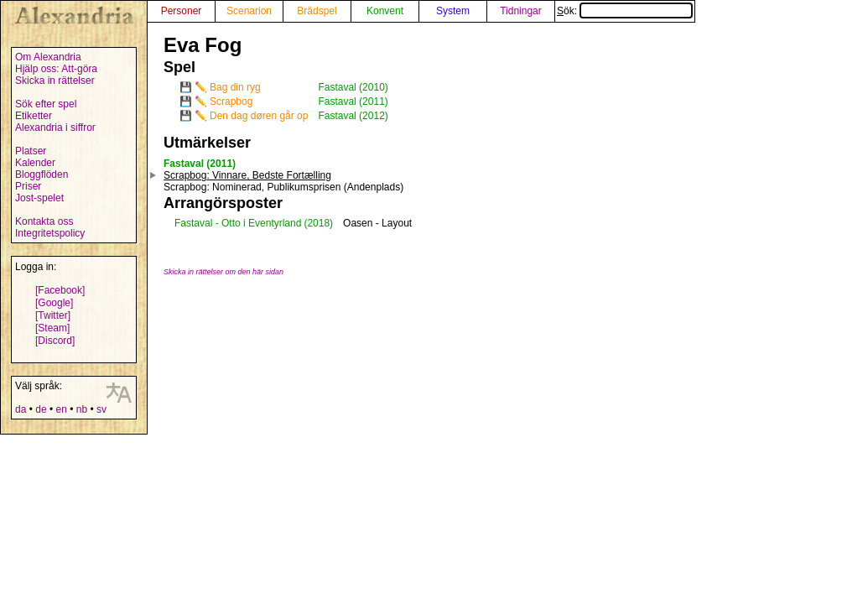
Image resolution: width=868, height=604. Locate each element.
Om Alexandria (48, 57)
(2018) (318, 223)
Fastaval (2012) (353, 116)
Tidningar (521, 11)
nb (82, 409)
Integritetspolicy (50, 233)
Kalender (35, 163)
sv (101, 409)
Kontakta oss (44, 221)
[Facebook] (60, 290)
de (41, 409)
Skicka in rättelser (55, 81)
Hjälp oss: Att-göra (56, 69)
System (453, 11)
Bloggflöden (42, 174)
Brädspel (317, 11)
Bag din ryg (235, 87)
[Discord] (55, 341)
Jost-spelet (39, 198)
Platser (31, 151)
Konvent (385, 11)
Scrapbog (231, 102)
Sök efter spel (46, 104)
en (61, 409)
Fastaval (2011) (353, 102)
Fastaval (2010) (353, 87)
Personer (182, 11)
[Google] (54, 303)
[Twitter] (53, 315)
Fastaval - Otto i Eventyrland (238, 223)
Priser (28, 186)
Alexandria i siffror (55, 128)
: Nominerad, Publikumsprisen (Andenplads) (283, 187)
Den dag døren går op (259, 116)
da (21, 409)
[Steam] (52, 328)
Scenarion (249, 11)
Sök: (625, 11)
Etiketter (34, 116)
